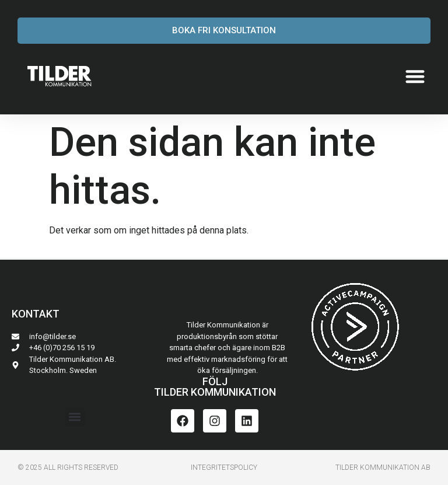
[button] (416, 76)
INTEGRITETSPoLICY (224, 467)
